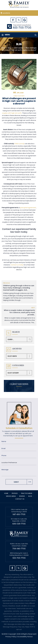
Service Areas (11, 496)
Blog (30, 496)
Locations (6, 13)
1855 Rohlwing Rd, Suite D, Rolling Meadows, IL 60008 (19, 554)
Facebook (13, 20)
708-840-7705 (19, 549)
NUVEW (4, 634)
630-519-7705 (19, 524)
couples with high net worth (12, 113)
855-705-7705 (22, 28)
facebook (12, 568)
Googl (25, 20)
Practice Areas (27, 493)
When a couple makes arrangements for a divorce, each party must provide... (19, 312)
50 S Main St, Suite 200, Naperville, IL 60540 (19, 520)
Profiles (15, 493)
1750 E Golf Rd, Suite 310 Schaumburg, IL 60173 (19, 511)
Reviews (22, 496)
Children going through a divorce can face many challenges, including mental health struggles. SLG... (19, 288)
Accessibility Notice (25, 637)
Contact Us (20, 499)
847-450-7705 (19, 514)
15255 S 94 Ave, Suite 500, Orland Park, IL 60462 (19, 545)
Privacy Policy (11, 637)
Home (6, 493)
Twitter (19, 20)
